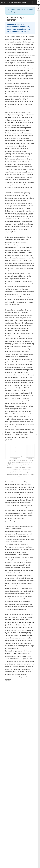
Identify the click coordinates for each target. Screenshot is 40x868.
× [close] (33, 12)
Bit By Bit (14, 2)
